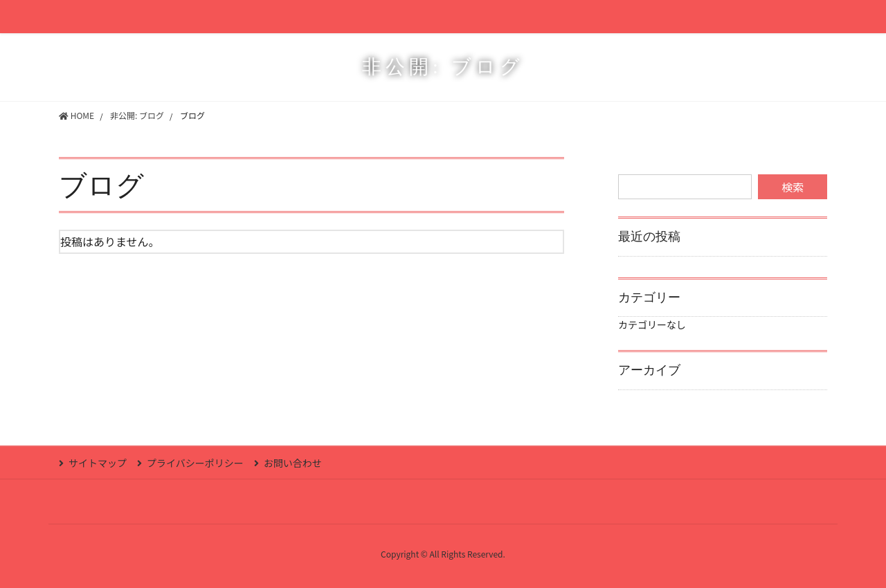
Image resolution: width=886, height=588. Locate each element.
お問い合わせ (293, 463)
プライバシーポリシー (195, 463)
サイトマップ (98, 463)
